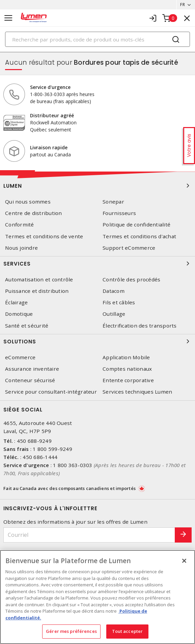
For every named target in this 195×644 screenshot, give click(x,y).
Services (97, 264)
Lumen (97, 186)
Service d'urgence (50, 87)
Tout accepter (128, 631)
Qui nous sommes (28, 202)
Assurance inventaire (32, 369)
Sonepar (113, 202)
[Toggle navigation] (8, 18)
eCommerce (20, 357)
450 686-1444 (40, 457)
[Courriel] (89, 535)
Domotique (19, 314)
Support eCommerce (129, 248)
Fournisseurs (119, 213)
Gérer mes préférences (71, 631)
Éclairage (16, 302)
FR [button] (183, 5)
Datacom (114, 291)
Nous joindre (21, 248)
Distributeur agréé (52, 115)
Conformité (20, 225)
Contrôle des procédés (131, 280)
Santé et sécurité (27, 326)
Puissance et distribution (37, 291)
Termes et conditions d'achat (139, 236)
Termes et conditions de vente (44, 236)
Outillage (114, 314)
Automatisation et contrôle (39, 280)
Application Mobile (126, 357)
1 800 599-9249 (52, 449)
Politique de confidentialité (136, 225)
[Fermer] (184, 561)
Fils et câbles (119, 302)
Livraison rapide (49, 147)
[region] (97, 597)
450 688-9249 (34, 441)
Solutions (97, 341)
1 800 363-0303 (73, 465)
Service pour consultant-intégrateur (51, 392)
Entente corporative (128, 380)
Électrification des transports (140, 326)
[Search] (97, 39)
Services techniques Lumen (137, 392)
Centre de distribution (34, 213)
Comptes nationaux (127, 369)
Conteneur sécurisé (30, 380)
